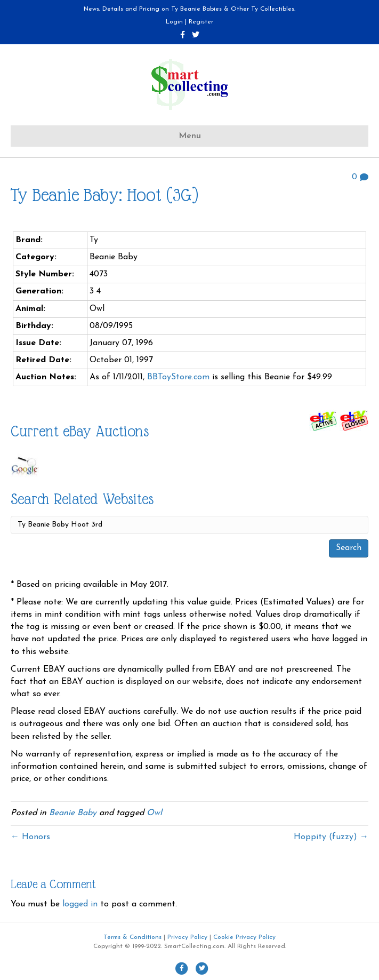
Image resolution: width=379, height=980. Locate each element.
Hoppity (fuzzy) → (331, 837)
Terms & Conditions (132, 937)
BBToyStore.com (178, 377)
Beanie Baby (73, 813)
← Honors (30, 837)
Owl (154, 813)
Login (174, 22)
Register (201, 22)
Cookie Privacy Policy (244, 937)
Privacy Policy (187, 937)
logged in (80, 904)
